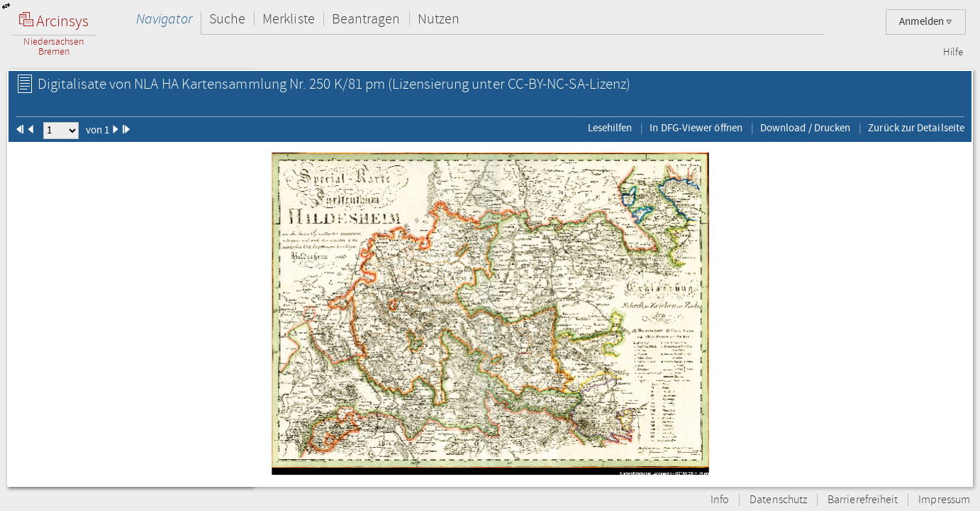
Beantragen (366, 19)
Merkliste (289, 19)
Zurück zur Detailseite (916, 128)
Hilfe (953, 53)
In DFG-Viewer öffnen (696, 128)
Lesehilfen (610, 128)
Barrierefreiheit (863, 500)
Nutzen (439, 19)
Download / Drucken (805, 128)
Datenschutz (778, 500)
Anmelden (926, 22)
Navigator (164, 19)
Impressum (944, 500)
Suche (227, 19)
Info (720, 500)
